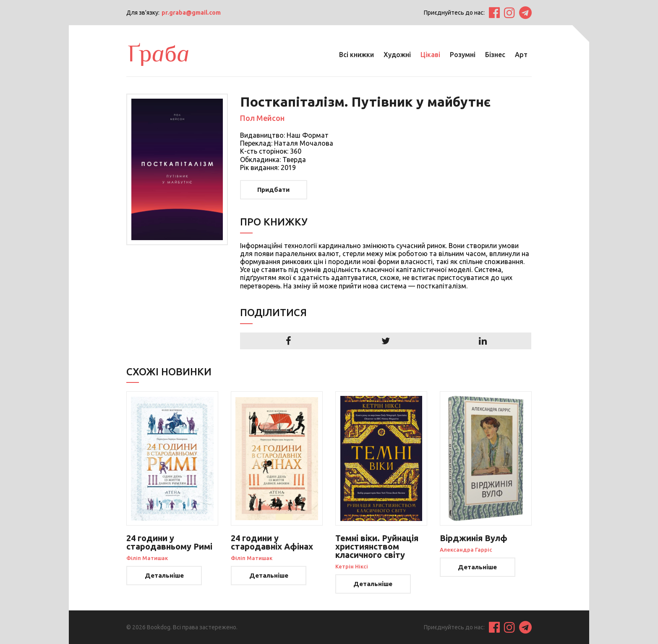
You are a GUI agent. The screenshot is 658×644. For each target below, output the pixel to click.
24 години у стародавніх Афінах (272, 542)
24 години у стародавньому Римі (169, 542)
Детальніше (164, 575)
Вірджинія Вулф (474, 538)
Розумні (463, 55)
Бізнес (495, 55)
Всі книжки (356, 55)
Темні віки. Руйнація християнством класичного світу (377, 546)
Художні (397, 55)
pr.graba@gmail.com (191, 13)
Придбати (273, 190)
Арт (521, 55)
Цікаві (430, 55)
